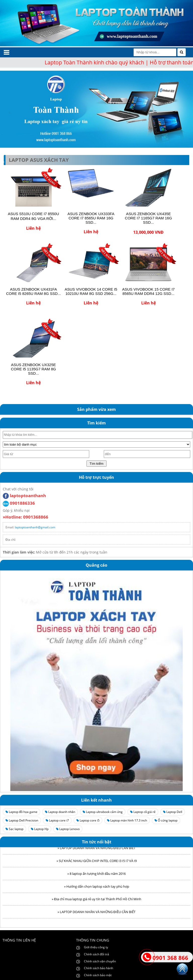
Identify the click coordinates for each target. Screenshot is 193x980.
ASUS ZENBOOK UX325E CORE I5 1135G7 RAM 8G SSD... (33, 369)
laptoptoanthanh (24, 496)
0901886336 (19, 503)
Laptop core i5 (88, 820)
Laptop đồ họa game (21, 812)
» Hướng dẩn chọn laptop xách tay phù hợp (97, 888)
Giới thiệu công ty (96, 947)
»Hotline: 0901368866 (26, 517)
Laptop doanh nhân (60, 812)
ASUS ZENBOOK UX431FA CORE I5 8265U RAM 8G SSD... (33, 291)
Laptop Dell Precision (22, 820)
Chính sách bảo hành (99, 968)
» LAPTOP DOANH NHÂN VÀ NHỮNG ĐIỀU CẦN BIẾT (96, 850)
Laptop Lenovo (68, 829)
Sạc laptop (14, 829)
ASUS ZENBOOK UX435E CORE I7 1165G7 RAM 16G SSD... (149, 218)
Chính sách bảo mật (98, 975)
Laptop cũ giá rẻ (143, 812)
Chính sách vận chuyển (100, 961)
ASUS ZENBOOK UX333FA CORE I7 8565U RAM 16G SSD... (91, 218)
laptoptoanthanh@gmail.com (35, 527)
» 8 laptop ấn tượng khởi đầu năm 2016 (96, 875)
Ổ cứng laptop (166, 820)
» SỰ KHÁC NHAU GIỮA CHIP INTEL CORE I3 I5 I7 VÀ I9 (97, 863)
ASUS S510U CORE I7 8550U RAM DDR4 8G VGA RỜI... (33, 216)
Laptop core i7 (57, 820)
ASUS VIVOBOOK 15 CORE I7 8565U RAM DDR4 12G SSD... (148, 291)
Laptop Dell (173, 812)
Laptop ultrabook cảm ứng (103, 812)
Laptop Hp (40, 829)
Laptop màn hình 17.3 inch (127, 820)
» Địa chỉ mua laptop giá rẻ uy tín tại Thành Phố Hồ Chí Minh (96, 901)
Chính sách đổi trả (96, 954)
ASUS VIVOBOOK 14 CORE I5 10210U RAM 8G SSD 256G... (91, 291)
